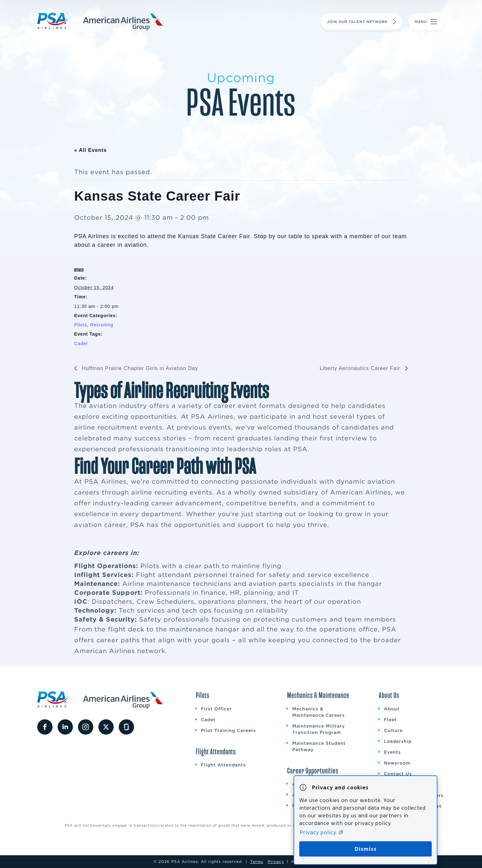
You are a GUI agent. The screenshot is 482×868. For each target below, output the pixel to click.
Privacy (276, 861)
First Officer (216, 709)
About (392, 709)
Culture (393, 730)
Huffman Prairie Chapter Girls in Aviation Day (139, 368)
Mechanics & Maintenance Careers (319, 712)
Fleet (390, 720)
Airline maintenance (156, 584)
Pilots (81, 325)
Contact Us (398, 774)
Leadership (398, 741)
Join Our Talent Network (362, 22)
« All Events (90, 150)
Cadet (81, 344)
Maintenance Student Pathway (319, 746)
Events (392, 752)
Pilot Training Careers (228, 730)
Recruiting (102, 325)
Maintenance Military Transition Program (319, 729)
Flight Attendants (223, 765)
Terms (257, 861)
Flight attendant (164, 575)
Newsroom (397, 763)
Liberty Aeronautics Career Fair (361, 368)
